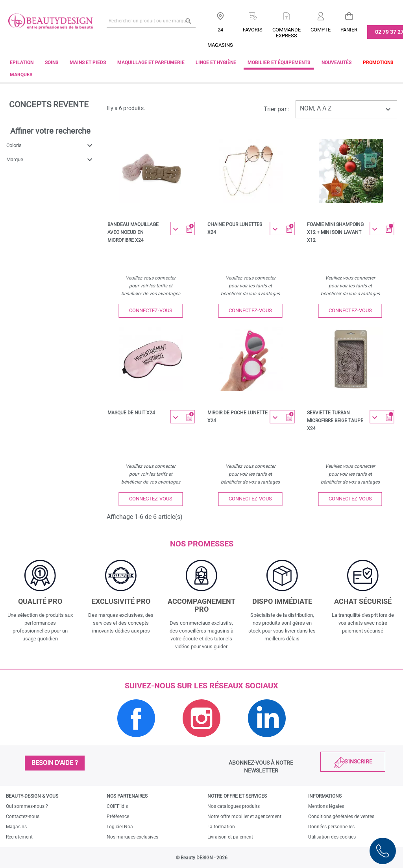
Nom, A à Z (346, 109)
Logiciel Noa (120, 827)
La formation (221, 827)
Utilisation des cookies (332, 837)
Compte (321, 30)
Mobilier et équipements (279, 63)
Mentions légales (326, 806)
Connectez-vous (151, 310)
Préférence (118, 817)
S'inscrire (358, 761)
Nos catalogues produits (234, 806)
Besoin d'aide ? (55, 763)
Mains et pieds (88, 63)
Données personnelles (331, 827)
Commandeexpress (287, 33)
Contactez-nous (23, 817)
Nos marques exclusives (132, 837)
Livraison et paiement (230, 837)
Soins (52, 63)
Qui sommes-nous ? (27, 806)
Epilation (22, 63)
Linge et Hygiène (216, 63)
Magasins (16, 827)
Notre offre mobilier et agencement (244, 817)
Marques (21, 75)
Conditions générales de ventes (341, 817)
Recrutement (19, 837)
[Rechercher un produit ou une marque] (151, 21)
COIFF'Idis (117, 806)
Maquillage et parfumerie (151, 63)
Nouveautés (336, 63)
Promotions (378, 63)
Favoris (253, 30)
